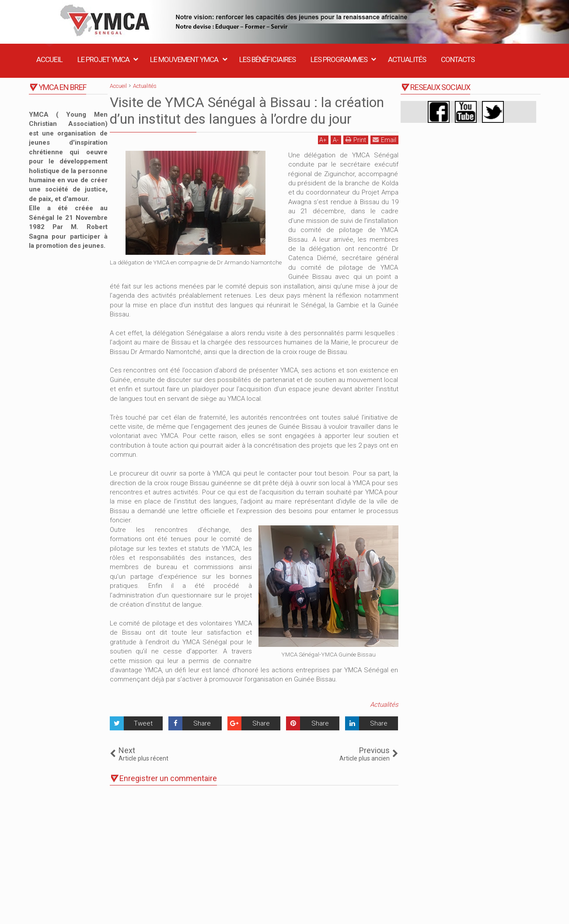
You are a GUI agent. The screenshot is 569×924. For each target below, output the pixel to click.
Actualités (407, 59)
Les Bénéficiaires (267, 59)
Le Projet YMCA (103, 59)
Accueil (49, 59)
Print (356, 140)
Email (384, 140)
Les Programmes (339, 59)
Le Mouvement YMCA (184, 59)
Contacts (458, 59)
